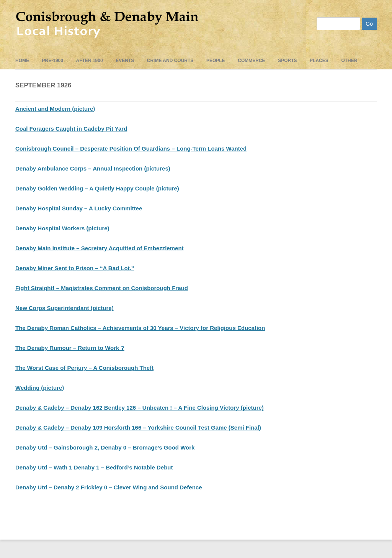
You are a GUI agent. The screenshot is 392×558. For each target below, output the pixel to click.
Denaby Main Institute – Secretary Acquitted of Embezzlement (100, 248)
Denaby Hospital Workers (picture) (62, 228)
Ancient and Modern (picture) (55, 109)
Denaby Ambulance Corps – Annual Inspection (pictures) (93, 168)
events (125, 61)
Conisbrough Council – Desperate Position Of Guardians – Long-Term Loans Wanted (131, 149)
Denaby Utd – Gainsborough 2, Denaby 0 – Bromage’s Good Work (105, 447)
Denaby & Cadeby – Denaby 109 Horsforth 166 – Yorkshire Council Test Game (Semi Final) (138, 428)
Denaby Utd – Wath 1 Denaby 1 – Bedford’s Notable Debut (94, 467)
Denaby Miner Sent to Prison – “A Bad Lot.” (75, 268)
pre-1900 (53, 61)
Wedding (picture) (40, 388)
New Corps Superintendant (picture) (65, 308)
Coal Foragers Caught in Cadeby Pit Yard (71, 129)
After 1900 (90, 61)
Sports (287, 61)
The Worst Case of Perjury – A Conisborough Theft (84, 368)
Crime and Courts (170, 61)
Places (319, 61)
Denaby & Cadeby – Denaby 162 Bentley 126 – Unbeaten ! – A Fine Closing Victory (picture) (140, 408)
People (216, 61)
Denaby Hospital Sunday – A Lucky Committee (79, 208)
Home (22, 61)
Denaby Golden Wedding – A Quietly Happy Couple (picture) (97, 188)
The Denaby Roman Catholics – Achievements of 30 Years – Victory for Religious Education (140, 328)
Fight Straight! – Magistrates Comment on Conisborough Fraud (102, 288)
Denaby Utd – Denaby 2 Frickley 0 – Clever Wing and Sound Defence (109, 487)
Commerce (251, 61)
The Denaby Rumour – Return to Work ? (70, 348)
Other (349, 61)
